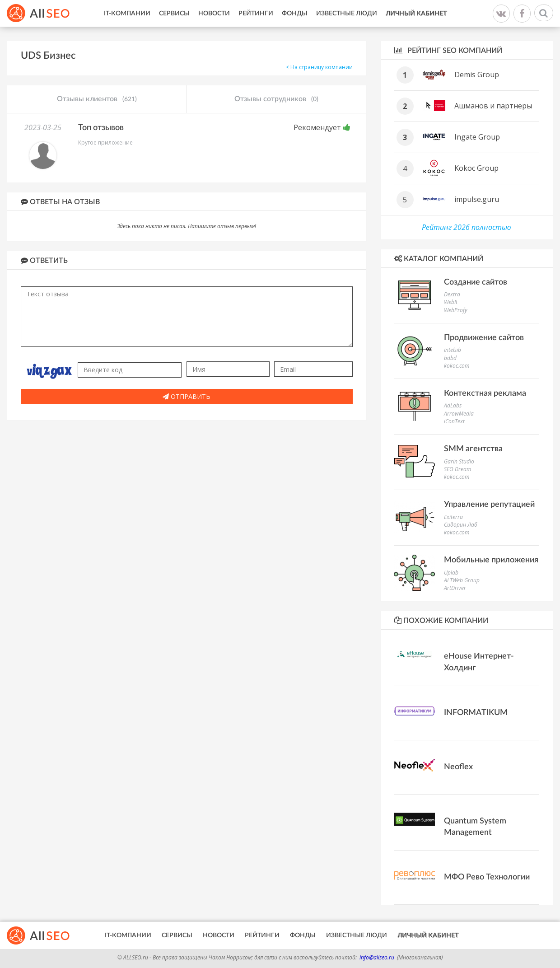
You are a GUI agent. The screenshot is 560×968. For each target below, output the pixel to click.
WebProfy (456, 310)
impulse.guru (477, 199)
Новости (214, 14)
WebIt (451, 302)
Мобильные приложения (491, 560)
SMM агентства (473, 449)
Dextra (452, 294)
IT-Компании (127, 14)
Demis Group (477, 75)
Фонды (295, 14)
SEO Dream (457, 469)
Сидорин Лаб (461, 525)
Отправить (187, 396)
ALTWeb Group (462, 580)
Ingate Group (477, 137)
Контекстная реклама (485, 393)
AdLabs (453, 405)
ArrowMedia (459, 414)
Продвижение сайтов (484, 338)
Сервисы (174, 14)
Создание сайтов (476, 282)
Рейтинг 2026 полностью (467, 227)
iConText (454, 421)
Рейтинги (256, 14)
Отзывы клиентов (97, 99)
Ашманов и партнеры (493, 106)
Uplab (451, 573)
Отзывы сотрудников (276, 99)
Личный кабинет (416, 14)
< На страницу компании (319, 67)
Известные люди (347, 14)
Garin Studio (459, 461)
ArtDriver (455, 588)
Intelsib (453, 350)
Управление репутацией (489, 505)
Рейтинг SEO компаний (448, 50)
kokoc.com (457, 366)
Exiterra (453, 517)
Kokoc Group (476, 168)
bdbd (450, 358)
